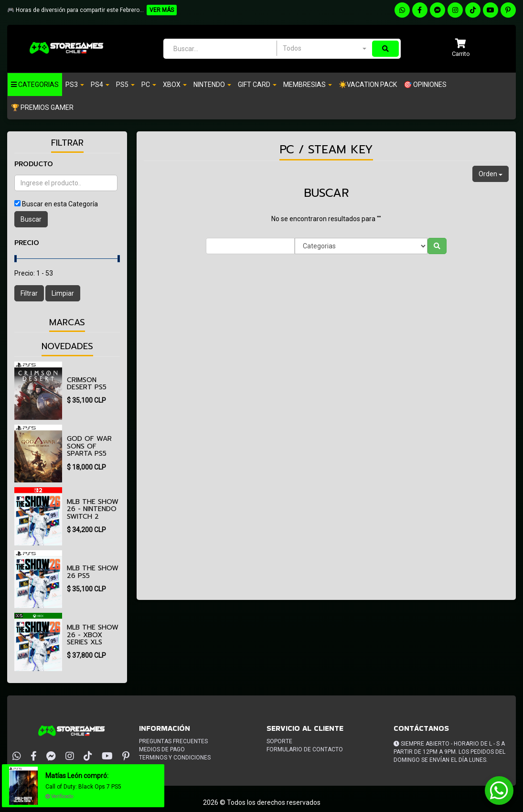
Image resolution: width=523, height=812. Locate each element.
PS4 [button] (100, 85)
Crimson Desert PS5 (87, 384)
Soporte (279, 741)
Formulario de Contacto (305, 749)
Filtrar (29, 293)
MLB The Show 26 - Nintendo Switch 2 (93, 509)
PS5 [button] (125, 85)
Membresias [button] (308, 85)
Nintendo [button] (212, 85)
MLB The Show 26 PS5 (93, 572)
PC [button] (149, 85)
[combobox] (324, 48)
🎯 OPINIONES (425, 85)
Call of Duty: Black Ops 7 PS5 (83, 787)
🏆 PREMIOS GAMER (42, 107)
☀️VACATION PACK (368, 85)
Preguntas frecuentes (173, 741)
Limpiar (63, 293)
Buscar (31, 219)
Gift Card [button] (257, 85)
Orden (491, 174)
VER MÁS (162, 10)
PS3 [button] (75, 85)
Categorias (35, 85)
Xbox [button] (175, 85)
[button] (461, 48)
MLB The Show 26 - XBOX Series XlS (93, 635)
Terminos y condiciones (175, 758)
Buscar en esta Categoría (60, 204)
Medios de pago (162, 749)
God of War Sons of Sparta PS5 (89, 446)
